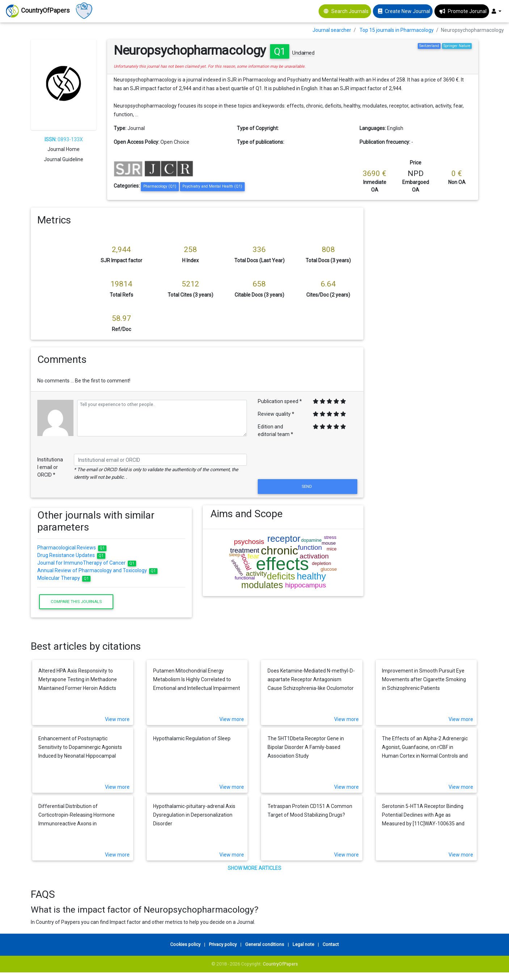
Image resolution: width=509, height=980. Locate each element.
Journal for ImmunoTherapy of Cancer (87, 563)
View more (117, 719)
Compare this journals (76, 602)
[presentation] (307, 460)
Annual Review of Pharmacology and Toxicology (97, 570)
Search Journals (350, 11)
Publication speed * (280, 401)
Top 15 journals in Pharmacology (397, 30)
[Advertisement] (426, 316)
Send (307, 486)
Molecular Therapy (64, 578)
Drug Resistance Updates (71, 555)
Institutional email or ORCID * (50, 467)
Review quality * (276, 414)
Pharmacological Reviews (72, 548)
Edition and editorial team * (275, 430)
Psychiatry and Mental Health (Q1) (212, 186)
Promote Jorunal (467, 11)
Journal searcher (332, 30)
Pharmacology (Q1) (160, 186)
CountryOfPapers (280, 964)
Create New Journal (407, 11)
